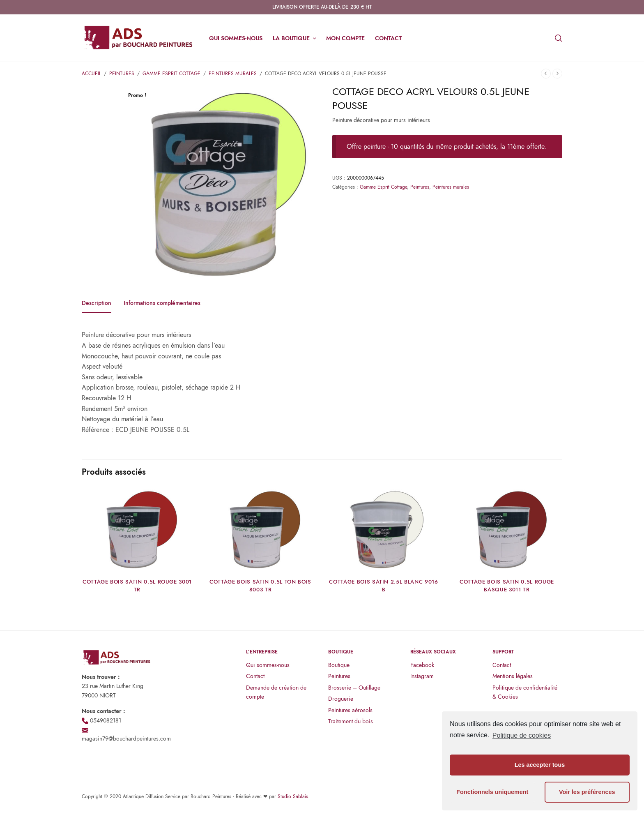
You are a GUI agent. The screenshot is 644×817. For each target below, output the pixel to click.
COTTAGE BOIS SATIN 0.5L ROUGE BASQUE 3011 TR (507, 585)
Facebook (422, 665)
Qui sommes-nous (236, 38)
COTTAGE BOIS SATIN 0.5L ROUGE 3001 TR (137, 585)
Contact (388, 38)
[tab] (103, 307)
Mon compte (345, 38)
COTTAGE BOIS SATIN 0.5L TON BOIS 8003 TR (260, 585)
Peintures (122, 74)
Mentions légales (513, 676)
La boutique (291, 38)
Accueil (91, 74)
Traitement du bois (351, 721)
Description (97, 303)
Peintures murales (233, 74)
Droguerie (341, 699)
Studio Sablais (293, 796)
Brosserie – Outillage (354, 688)
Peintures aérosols (350, 710)
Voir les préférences (587, 792)
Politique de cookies (522, 735)
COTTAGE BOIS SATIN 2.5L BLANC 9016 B (383, 585)
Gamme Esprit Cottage (171, 74)
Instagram (422, 676)
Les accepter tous (540, 765)
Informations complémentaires (162, 303)
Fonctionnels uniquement (492, 792)
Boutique (339, 665)
